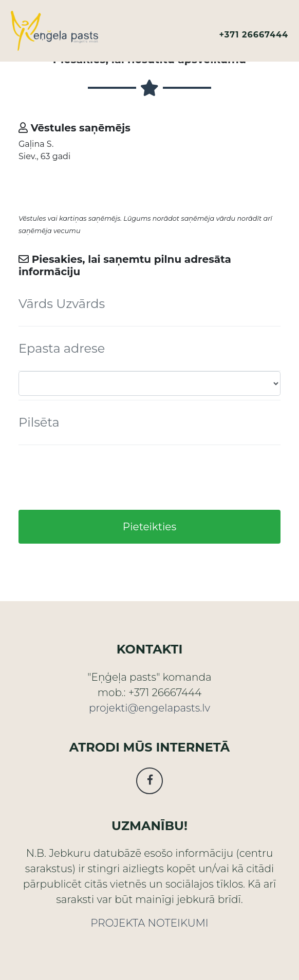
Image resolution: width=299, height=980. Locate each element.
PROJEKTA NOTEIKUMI (149, 923)
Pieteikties (149, 527)
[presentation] (97, 477)
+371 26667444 (254, 35)
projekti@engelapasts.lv (149, 708)
